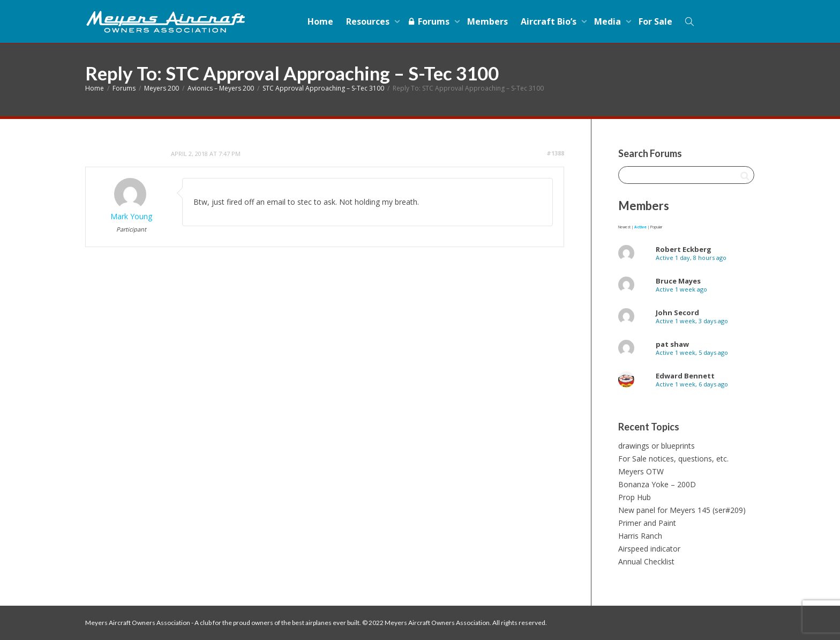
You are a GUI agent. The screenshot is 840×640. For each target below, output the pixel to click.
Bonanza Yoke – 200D (657, 484)
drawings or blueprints (657, 446)
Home (320, 21)
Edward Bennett (685, 376)
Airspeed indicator (649, 549)
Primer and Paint (647, 523)
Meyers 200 (162, 88)
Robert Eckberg (684, 249)
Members (487, 21)
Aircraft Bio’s (550, 21)
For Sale (655, 21)
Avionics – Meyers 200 (221, 88)
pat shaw (672, 344)
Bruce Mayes (678, 281)
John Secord (677, 312)
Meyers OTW (641, 471)
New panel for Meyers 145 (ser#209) (682, 510)
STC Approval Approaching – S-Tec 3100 (323, 88)
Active (640, 227)
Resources (369, 21)
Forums (429, 21)
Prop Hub (635, 497)
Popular (656, 227)
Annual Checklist (646, 561)
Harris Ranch (640, 536)
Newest (624, 227)
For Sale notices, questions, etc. (673, 459)
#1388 (555, 153)
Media (609, 21)
